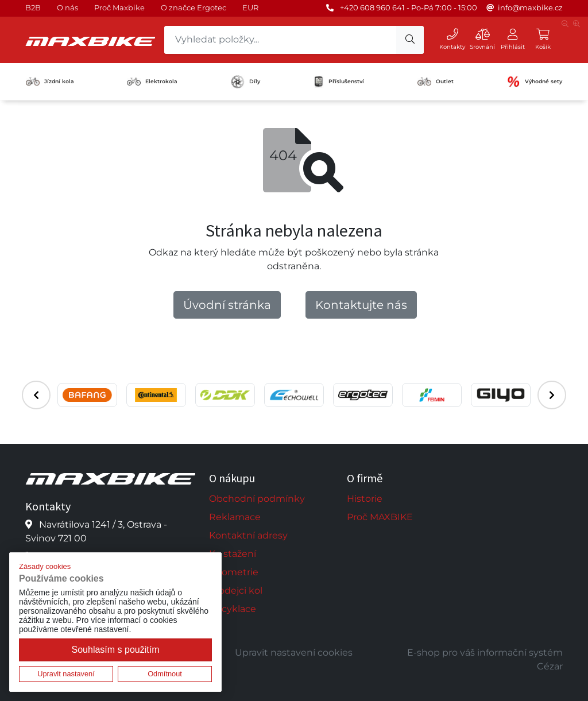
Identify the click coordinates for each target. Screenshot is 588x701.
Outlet (436, 82)
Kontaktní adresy (248, 535)
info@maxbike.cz (530, 7)
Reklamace (235, 517)
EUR (250, 7)
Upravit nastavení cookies (294, 652)
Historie (365, 499)
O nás (67, 7)
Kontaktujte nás (361, 305)
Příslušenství (339, 82)
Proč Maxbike (119, 7)
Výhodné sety (534, 82)
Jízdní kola (50, 82)
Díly (245, 82)
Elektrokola (152, 81)
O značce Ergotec (194, 7)
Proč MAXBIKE (380, 517)
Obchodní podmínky (257, 499)
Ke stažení (233, 554)
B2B (33, 7)
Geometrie (234, 572)
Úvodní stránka (227, 305)
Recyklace (233, 609)
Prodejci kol (236, 590)
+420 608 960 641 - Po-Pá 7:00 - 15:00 (409, 7)
